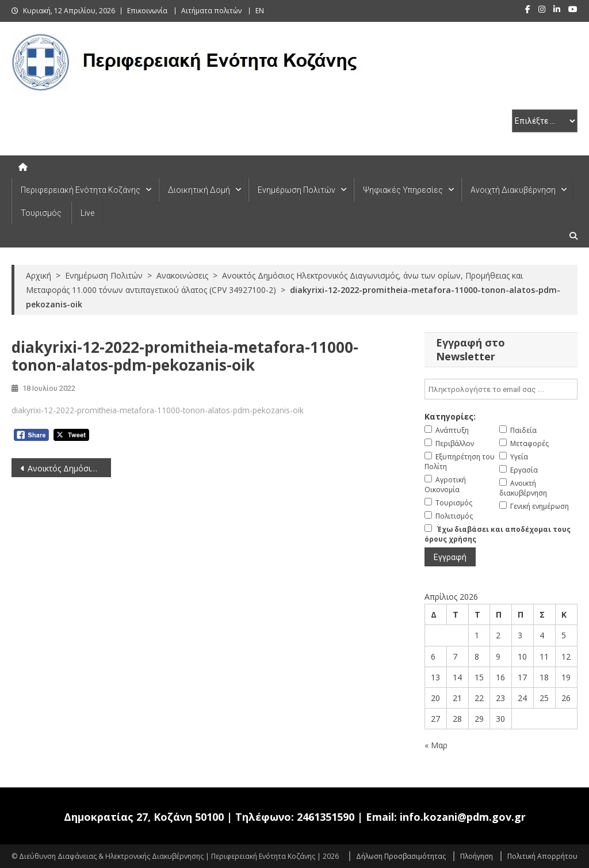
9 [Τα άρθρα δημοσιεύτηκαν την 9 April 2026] (498, 656)
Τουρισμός (41, 213)
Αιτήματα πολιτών (211, 11)
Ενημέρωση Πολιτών (297, 190)
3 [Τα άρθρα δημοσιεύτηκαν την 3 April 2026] (520, 635)
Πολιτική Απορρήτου (542, 856)
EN (260, 11)
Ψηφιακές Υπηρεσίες (403, 190)
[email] (501, 389)
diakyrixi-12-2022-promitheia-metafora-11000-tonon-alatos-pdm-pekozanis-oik (158, 410)
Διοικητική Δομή (199, 190)
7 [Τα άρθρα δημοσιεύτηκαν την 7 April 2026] (455, 656)
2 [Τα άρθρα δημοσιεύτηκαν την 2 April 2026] (498, 635)
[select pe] (545, 121)
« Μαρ (436, 745)
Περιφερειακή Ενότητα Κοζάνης (81, 190)
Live (87, 213)
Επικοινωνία (147, 11)
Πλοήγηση (477, 856)
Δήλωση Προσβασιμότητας (401, 856)
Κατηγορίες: (450, 416)
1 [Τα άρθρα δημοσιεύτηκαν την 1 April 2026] (477, 635)
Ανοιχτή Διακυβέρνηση (513, 190)
